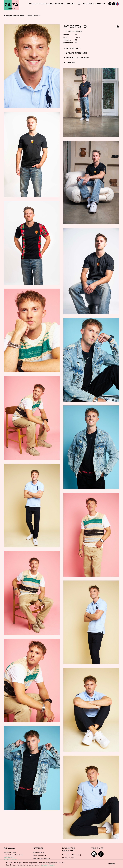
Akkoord (112, 864)
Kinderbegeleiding (39, 855)
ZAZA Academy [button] (56, 4)
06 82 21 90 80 (9, 857)
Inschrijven (88, 4)
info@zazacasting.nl (11, 859)
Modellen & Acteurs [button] (38, 4)
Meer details (72, 48)
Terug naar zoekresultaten (14, 16)
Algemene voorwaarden (41, 858)
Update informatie (75, 53)
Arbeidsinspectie (39, 852)
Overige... (70, 62)
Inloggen (101, 4)
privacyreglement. (48, 865)
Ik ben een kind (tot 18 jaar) (71, 855)
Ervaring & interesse (76, 58)
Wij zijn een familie (69, 858)
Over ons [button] (70, 4)
